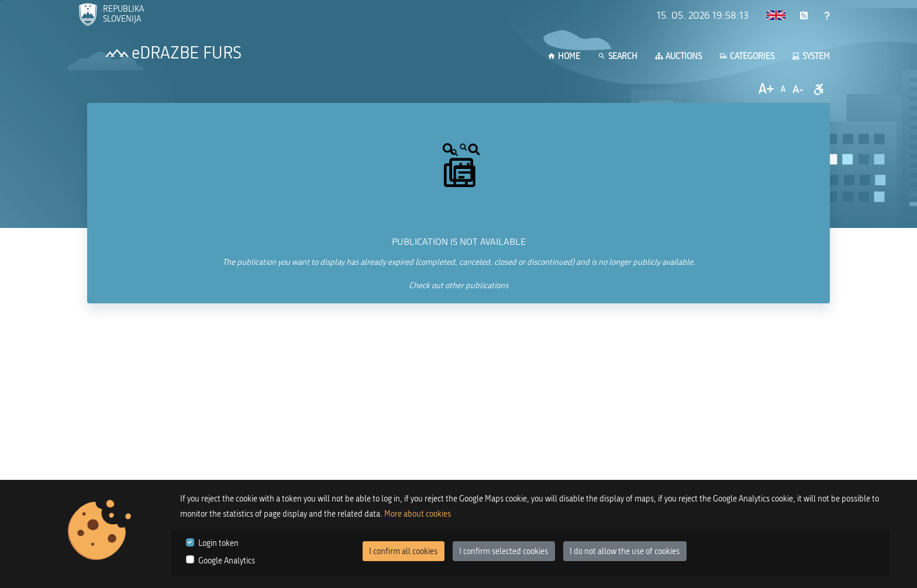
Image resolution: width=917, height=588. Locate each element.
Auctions (678, 56)
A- (798, 89)
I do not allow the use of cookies (625, 551)
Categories (747, 56)
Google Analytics (227, 561)
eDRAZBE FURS (187, 53)
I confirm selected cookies (504, 551)
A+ (766, 89)
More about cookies (418, 514)
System (811, 56)
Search (618, 56)
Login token (218, 543)
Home (564, 56)
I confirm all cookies (403, 551)
